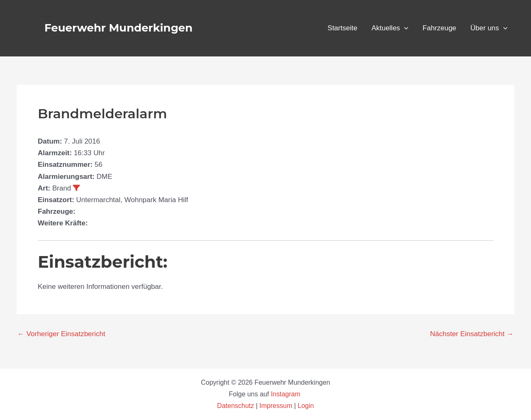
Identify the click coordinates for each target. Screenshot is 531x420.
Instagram (287, 394)
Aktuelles (390, 28)
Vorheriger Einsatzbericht (61, 334)
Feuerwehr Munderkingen (118, 28)
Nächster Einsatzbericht (472, 334)
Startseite (343, 28)
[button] (404, 28)
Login (306, 406)
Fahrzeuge (440, 28)
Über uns (489, 28)
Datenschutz (236, 406)
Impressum (276, 406)
